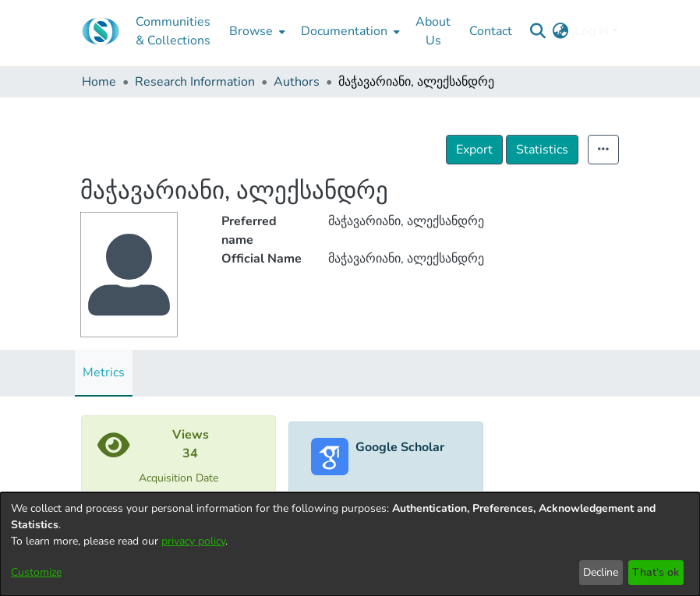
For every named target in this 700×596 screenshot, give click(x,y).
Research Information (195, 82)
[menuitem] (256, 31)
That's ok (656, 572)
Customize (36, 572)
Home (99, 82)
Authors (297, 82)
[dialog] (350, 544)
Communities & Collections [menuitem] (173, 31)
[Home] (101, 31)
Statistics (542, 150)
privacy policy (193, 541)
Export (474, 150)
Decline (601, 572)
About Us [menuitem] (433, 31)
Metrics (104, 372)
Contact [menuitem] (491, 31)
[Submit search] (537, 31)
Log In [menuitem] (592, 31)
